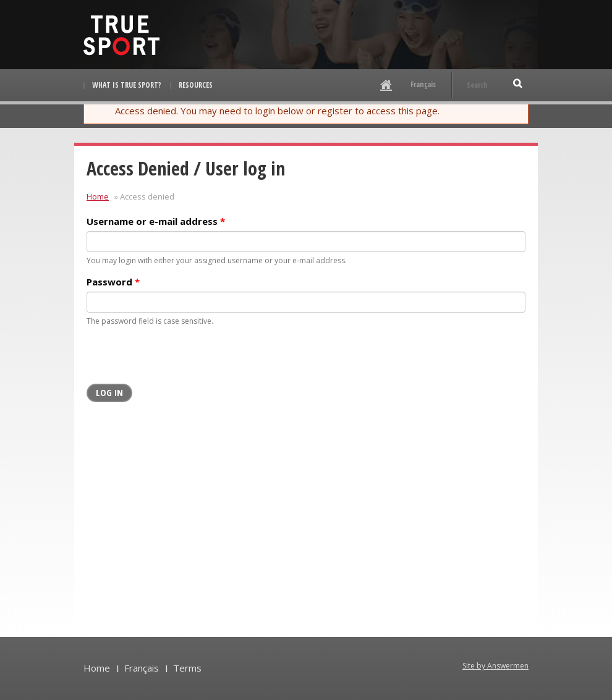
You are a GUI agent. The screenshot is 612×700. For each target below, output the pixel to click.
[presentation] (181, 360)
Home (98, 196)
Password (113, 282)
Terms (187, 668)
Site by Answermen (495, 666)
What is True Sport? (127, 85)
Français (423, 84)
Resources (196, 85)
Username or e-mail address (156, 221)
